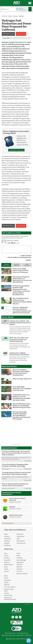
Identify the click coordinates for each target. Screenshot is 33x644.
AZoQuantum (20, 536)
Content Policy (8, 595)
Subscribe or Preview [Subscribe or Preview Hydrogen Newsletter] (15, 508)
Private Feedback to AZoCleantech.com (20, 257)
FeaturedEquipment (17, 265)
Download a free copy (16, 150)
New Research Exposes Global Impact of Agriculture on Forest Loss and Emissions (22, 279)
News (10, 16)
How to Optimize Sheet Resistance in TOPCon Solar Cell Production (15, 485)
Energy (15, 16)
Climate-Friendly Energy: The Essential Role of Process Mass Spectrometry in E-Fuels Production (16, 453)
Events (18, 556)
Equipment (7, 560)
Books (6, 567)
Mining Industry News (16, 515)
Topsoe (7, 469)
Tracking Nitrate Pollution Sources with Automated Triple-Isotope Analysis (16, 473)
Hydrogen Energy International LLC (14, 42)
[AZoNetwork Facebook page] (17, 617)
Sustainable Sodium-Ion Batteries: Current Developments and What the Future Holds (22, 397)
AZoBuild (7, 543)
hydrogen (23, 77)
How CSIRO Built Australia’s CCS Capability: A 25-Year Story (22, 389)
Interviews (20, 558)
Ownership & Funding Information (10, 599)
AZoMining (7, 545)
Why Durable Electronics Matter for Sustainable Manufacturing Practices (22, 406)
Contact (6, 582)
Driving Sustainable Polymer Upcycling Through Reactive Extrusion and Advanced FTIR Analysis (21, 415)
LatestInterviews (27, 265)
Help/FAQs (20, 569)
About (6, 576)
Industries (19, 565)
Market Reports (9, 565)
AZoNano (7, 536)
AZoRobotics (8, 539)
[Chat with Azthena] (29, 641)
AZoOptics (7, 541)
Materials (19, 567)
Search (6, 578)
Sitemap (7, 593)
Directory (7, 558)
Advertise (7, 585)
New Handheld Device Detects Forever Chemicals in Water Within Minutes (22, 301)
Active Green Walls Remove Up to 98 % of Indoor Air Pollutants (21, 270)
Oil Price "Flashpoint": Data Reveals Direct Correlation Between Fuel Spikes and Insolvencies (22, 310)
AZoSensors (20, 534)
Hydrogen (21, 16)
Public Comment (26, 256)
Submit (28, 260)
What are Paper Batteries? (22, 379)
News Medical (21, 541)
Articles (6, 556)
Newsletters (8, 580)
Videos (18, 553)
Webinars (7, 562)
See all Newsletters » (8, 523)
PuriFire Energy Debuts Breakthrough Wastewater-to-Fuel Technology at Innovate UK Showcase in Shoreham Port (21, 290)
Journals (7, 571)
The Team (19, 571)
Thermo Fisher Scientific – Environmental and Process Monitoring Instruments (16, 458)
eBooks (6, 569)
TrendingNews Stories (6, 265)
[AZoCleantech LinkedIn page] (13, 617)
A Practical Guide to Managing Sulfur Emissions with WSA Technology (15, 465)
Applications (20, 562)
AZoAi (18, 539)
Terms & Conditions (10, 587)
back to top (28, 604)
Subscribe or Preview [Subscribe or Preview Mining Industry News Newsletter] (15, 517)
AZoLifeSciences (21, 543)
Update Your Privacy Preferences (16, 639)
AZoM (6, 534)
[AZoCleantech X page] (20, 617)
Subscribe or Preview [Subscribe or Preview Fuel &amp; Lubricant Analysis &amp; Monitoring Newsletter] (15, 502)
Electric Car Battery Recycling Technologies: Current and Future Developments (21, 372)
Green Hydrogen (21, 560)
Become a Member (22, 574)
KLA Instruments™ (10, 488)
